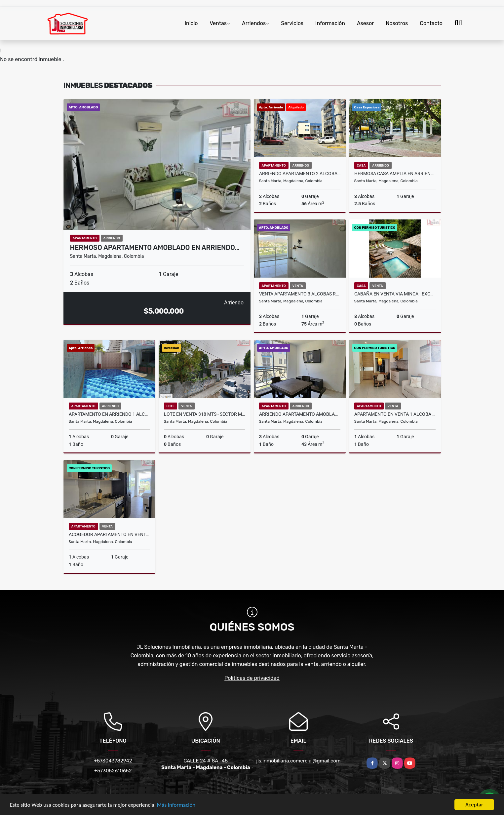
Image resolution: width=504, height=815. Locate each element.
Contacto (431, 23)
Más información (176, 805)
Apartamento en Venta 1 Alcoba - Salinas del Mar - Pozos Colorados (395, 414)
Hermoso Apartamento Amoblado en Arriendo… (155, 248)
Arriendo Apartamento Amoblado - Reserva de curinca (300, 414)
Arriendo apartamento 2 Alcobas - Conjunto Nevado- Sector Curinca (300, 174)
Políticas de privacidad (252, 678)
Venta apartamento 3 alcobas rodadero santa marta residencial (300, 294)
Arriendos (254, 23)
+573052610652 (113, 771)
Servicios (292, 23)
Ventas (218, 23)
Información (330, 23)
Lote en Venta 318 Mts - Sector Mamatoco (205, 414)
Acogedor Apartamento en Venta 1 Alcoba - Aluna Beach (109, 534)
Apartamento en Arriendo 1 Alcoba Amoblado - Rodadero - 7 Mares (109, 414)
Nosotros (397, 23)
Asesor (365, 23)
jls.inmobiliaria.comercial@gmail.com (298, 761)
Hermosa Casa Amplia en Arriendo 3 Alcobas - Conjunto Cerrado (395, 174)
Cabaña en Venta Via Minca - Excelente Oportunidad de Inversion (395, 294)
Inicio (191, 23)
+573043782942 (113, 761)
